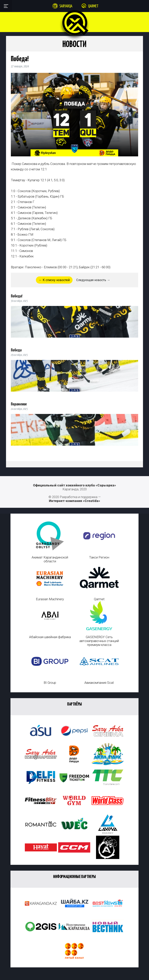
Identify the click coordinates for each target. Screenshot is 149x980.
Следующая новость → (93, 280)
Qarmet (93, 6)
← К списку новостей (54, 280)
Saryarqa (66, 6)
